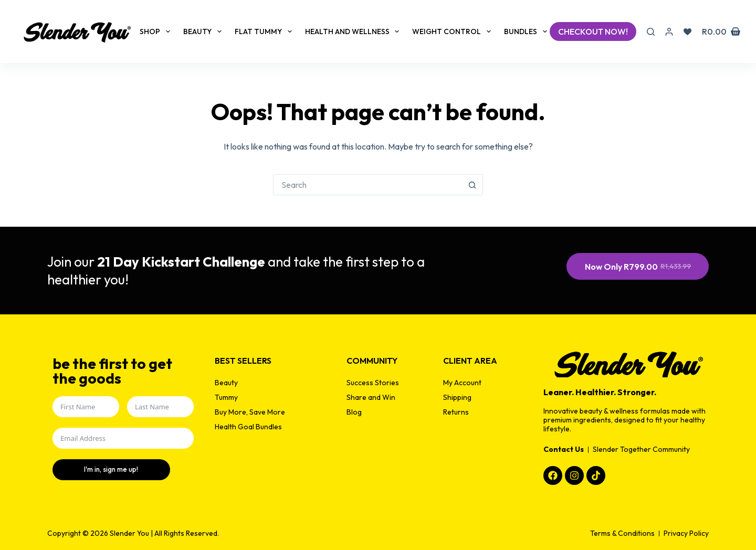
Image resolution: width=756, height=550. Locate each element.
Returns (456, 412)
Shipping (457, 397)
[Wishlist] (687, 32)
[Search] (651, 32)
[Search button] (472, 185)
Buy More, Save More (250, 412)
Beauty (204, 31)
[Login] (669, 32)
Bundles (528, 31)
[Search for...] (367, 185)
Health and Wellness (354, 31)
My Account (462, 383)
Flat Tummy (265, 31)
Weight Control (454, 31)
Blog (354, 412)
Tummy (226, 397)
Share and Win (371, 397)
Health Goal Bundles (248, 427)
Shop (157, 31)
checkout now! (593, 31)
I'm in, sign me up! (92, 469)
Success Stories (373, 383)
